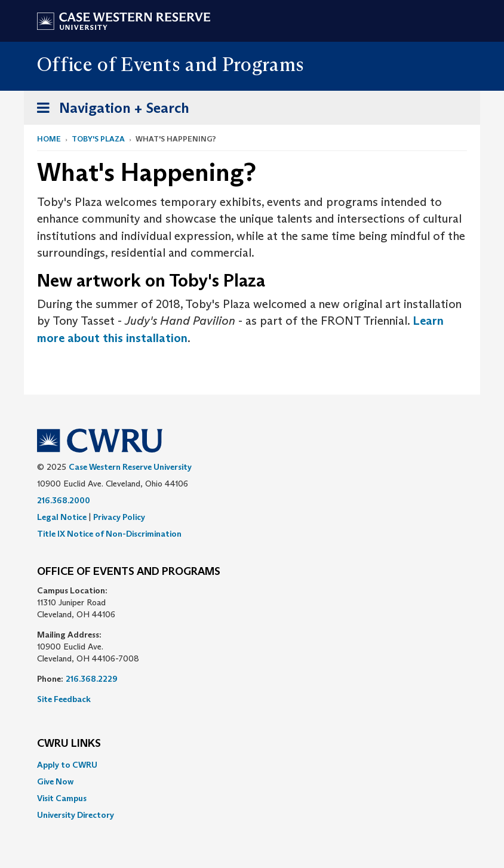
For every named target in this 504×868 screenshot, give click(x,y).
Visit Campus (62, 798)
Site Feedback (64, 699)
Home (49, 139)
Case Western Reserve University (130, 467)
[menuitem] (252, 765)
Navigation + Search (109, 110)
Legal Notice (62, 517)
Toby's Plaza (98, 139)
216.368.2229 (92, 679)
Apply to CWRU (67, 765)
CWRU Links (69, 744)
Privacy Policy (119, 517)
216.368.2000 (64, 500)
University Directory (76, 815)
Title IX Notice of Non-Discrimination (109, 534)
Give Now (55, 781)
